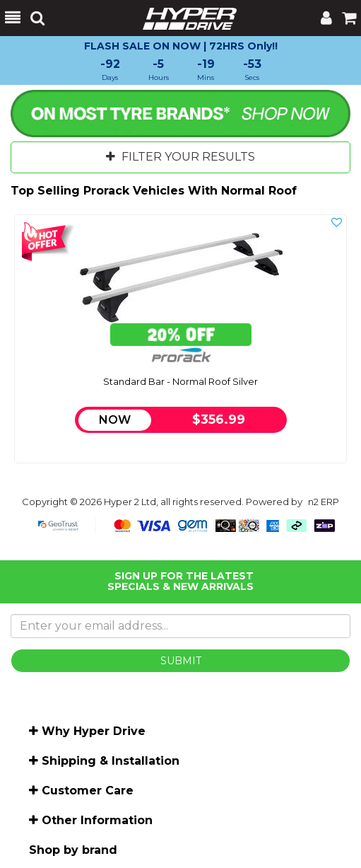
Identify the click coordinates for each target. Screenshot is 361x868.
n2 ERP (324, 502)
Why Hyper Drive (94, 731)
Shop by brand (73, 850)
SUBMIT (181, 661)
